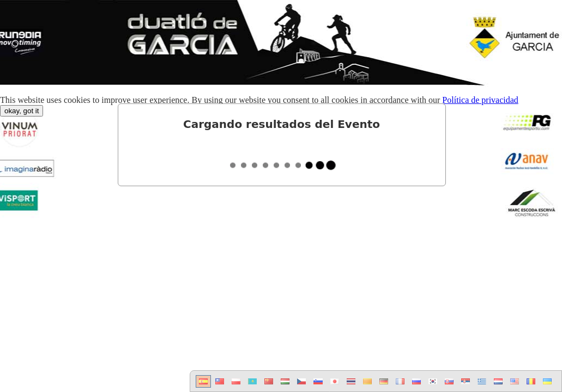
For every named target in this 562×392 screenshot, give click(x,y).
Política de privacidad (480, 100)
